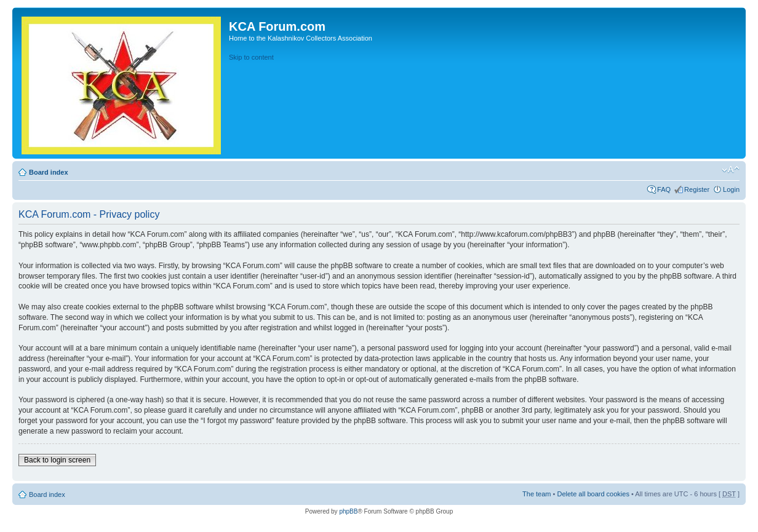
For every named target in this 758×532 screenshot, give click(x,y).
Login (731, 189)
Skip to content (251, 57)
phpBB (348, 511)
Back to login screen (57, 460)
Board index (49, 172)
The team (537, 494)
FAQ (664, 189)
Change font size (731, 170)
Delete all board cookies (593, 494)
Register (697, 189)
